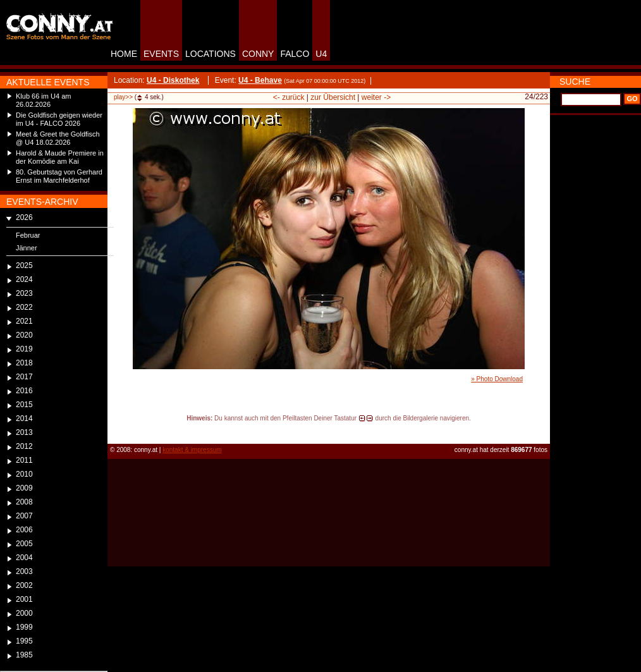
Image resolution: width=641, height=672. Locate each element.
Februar (28, 235)
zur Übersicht (333, 97)
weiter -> (376, 97)
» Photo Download (497, 379)
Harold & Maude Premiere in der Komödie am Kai (60, 157)
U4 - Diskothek (173, 80)
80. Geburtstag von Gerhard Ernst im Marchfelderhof (59, 176)
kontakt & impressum (192, 450)
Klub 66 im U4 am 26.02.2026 (43, 100)
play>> (123, 97)
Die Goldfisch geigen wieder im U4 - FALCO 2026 (59, 119)
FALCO (295, 54)
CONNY (258, 54)
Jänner (27, 248)
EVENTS (161, 54)
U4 (321, 54)
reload (118, 430)
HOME (124, 54)
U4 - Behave (260, 80)
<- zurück (289, 97)
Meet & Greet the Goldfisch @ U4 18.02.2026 (58, 138)
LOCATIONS (211, 54)
